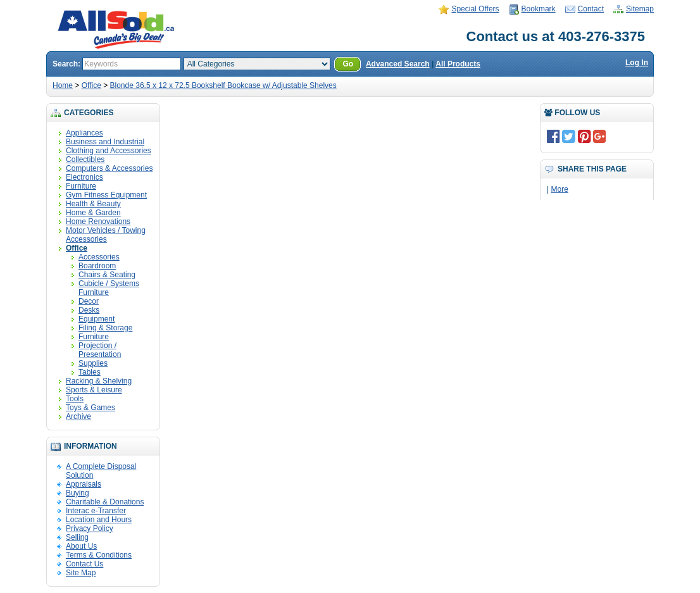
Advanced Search (398, 64)
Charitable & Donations (105, 502)
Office (91, 85)
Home (63, 85)
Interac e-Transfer (96, 511)
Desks (89, 310)
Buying (78, 493)
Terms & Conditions (99, 555)
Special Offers (475, 9)
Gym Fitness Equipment (106, 195)
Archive (78, 416)
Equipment (97, 319)
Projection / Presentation (100, 350)
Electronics (84, 177)
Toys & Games (91, 408)
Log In (637, 63)
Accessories (99, 257)
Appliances (84, 133)
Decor (89, 301)
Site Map (81, 573)
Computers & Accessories (109, 168)
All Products (458, 64)
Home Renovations (98, 222)
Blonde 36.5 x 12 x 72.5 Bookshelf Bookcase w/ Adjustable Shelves (223, 85)
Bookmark (539, 9)
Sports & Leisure (94, 390)
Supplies (93, 363)
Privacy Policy (90, 528)
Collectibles (85, 159)
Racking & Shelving (99, 381)
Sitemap (640, 9)
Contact (591, 9)
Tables (90, 372)
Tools (75, 399)
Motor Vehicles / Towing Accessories (106, 235)
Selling (77, 537)
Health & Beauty (93, 204)
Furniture (81, 186)
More (559, 189)
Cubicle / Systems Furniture (109, 288)
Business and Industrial (105, 142)
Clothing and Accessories (109, 151)
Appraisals (84, 484)
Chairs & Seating (107, 275)
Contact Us (84, 564)
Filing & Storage (105, 328)
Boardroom (97, 266)
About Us (81, 546)
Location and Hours (99, 520)
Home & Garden (93, 213)
